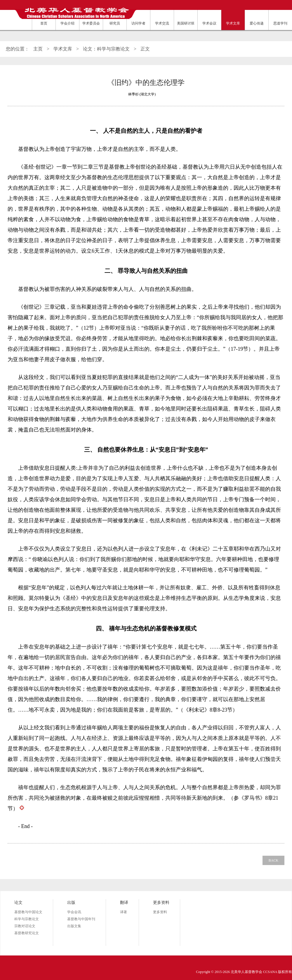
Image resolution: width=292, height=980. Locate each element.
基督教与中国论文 (28, 912)
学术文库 (63, 49)
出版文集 (74, 926)
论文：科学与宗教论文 (106, 49)
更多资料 (160, 912)
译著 (124, 912)
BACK (273, 860)
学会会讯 (74, 912)
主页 (38, 49)
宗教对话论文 (25, 926)
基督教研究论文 (27, 933)
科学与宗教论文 (27, 919)
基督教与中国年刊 (81, 919)
